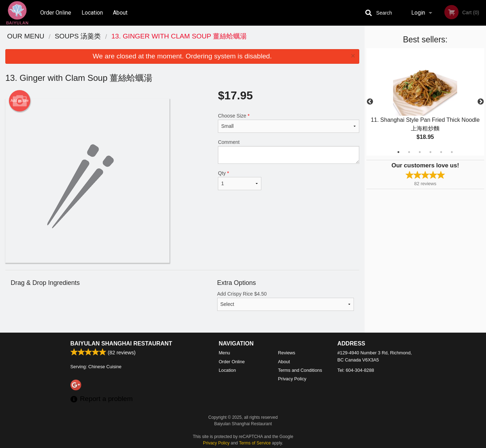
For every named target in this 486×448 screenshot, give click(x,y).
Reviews (287, 353)
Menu (224, 353)
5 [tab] (441, 152)
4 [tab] (430, 152)
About (120, 13)
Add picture (20, 101)
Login (418, 13)
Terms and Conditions (300, 370)
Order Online (56, 13)
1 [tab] (398, 152)
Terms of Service (255, 443)
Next (481, 102)
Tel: (356, 370)
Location (92, 13)
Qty (240, 180)
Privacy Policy (292, 379)
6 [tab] (452, 152)
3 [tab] (420, 152)
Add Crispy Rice (286, 301)
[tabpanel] (425, 102)
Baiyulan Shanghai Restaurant (121, 343)
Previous (370, 102)
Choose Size (289, 123)
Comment (289, 152)
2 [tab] (409, 152)
